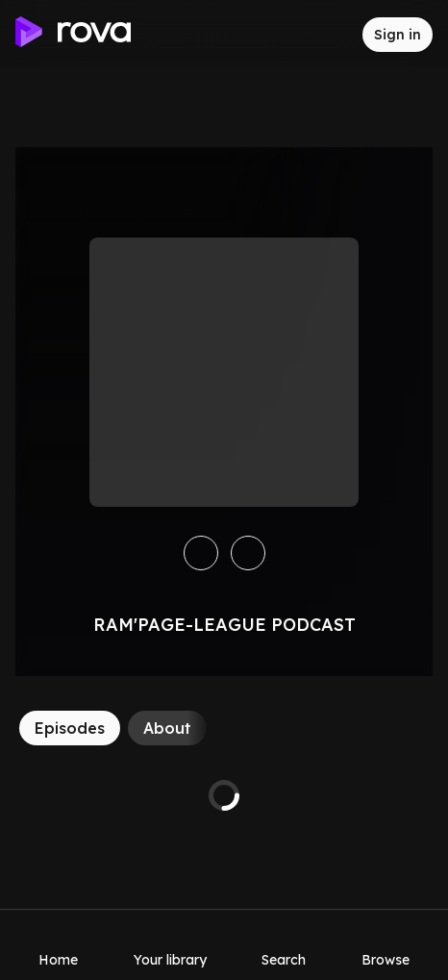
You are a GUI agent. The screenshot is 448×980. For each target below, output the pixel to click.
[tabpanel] (224, 795)
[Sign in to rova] (398, 35)
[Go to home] (73, 35)
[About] (167, 728)
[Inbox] (332, 35)
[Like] (248, 553)
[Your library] (170, 944)
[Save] (201, 553)
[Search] (284, 944)
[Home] (58, 944)
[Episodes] (70, 728)
